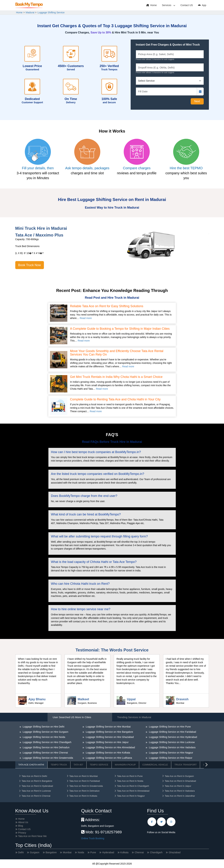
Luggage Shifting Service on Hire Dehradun (46, 747)
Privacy (22, 833)
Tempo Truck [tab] (59, 765)
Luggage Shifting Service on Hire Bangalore (109, 732)
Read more (86, 318)
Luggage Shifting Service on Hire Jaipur (107, 742)
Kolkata (124, 852)
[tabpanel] (112, 751)
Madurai (30, 12)
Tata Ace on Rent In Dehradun (83, 791)
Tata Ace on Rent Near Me (32, 836)
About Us (23, 822)
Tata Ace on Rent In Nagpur (130, 796)
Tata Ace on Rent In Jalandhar (178, 796)
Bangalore (51, 852)
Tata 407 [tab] (78, 765)
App (202, 5)
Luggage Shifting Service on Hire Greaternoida (48, 758)
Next (197, 101)
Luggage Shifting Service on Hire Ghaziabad (109, 737)
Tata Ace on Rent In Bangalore (35, 781)
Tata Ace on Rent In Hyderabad (36, 786)
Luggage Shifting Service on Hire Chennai (45, 753)
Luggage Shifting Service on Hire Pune (169, 727)
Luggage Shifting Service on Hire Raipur (170, 758)
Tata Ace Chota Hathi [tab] (31, 765)
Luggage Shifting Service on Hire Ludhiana (108, 758)
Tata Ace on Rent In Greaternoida (85, 786)
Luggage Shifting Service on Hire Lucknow (171, 742)
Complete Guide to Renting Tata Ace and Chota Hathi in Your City (115, 399)
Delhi (21, 852)
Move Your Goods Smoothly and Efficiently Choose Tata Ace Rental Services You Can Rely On (117, 353)
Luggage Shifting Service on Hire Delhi (43, 727)
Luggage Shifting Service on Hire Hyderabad (173, 737)
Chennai (139, 852)
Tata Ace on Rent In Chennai (35, 796)
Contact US (187, 5)
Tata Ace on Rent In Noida (129, 781)
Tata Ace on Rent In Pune (128, 776)
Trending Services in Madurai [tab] (134, 717)
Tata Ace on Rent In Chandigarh (132, 786)
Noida (81, 852)
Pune (93, 852)
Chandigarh (156, 852)
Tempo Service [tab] (99, 765)
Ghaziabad (175, 852)
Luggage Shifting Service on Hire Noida (44, 737)
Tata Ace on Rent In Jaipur (177, 786)
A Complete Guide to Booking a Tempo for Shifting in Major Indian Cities (120, 329)
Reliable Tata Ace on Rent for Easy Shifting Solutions (107, 306)
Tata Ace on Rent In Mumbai (82, 776)
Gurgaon (35, 852)
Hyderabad (108, 852)
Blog (21, 826)
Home (151, 5)
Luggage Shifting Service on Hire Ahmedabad (110, 747)
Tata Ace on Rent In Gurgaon (178, 776)
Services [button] (167, 5)
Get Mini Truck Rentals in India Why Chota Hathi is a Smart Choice (116, 377)
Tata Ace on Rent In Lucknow (35, 791)
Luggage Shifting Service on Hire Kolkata (107, 753)
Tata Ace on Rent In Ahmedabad (132, 791)
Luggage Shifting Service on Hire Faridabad (172, 732)
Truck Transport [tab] (185, 765)
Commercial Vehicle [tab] (155, 765)
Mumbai (67, 852)
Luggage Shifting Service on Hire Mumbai (108, 727)
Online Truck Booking (93, 838)
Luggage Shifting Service (51, 12)
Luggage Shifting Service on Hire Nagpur (171, 753)
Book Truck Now (30, 265)
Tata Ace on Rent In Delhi (33, 776)
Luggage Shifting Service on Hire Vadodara (172, 747)
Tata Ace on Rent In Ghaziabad (179, 781)
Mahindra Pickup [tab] (125, 765)
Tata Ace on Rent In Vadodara (178, 791)
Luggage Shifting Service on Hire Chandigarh (47, 742)
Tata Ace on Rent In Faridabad (83, 781)
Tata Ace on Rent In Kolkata (82, 796)
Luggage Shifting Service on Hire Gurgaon (45, 732)
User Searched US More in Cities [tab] (72, 717)
